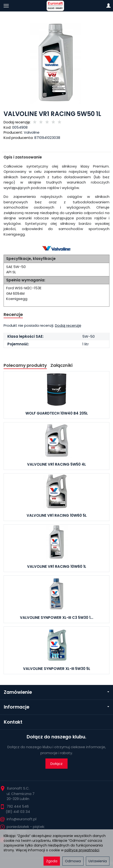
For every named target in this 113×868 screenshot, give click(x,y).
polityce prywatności (82, 850)
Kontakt (13, 722)
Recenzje (13, 314)
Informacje (56, 707)
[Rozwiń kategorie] (6, 6)
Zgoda (52, 861)
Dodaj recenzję (68, 325)
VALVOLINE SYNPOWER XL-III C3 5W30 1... (57, 618)
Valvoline (32, 132)
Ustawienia (98, 861)
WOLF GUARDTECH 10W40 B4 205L (57, 413)
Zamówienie (56, 692)
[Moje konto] (108, 6)
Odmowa (73, 861)
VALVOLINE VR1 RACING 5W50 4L (56, 464)
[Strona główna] (56, 6)
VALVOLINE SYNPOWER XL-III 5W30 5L (57, 669)
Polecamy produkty (25, 365)
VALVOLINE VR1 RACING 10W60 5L (57, 515)
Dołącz (56, 764)
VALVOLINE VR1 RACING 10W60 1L (57, 566)
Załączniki (61, 365)
